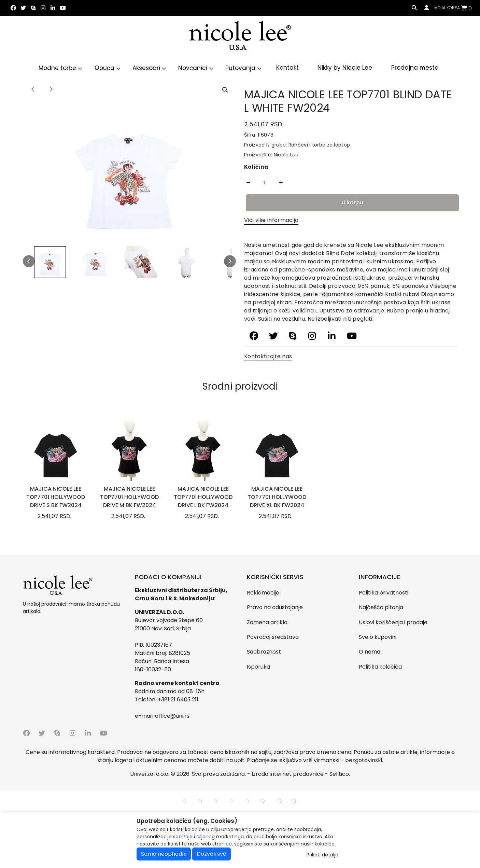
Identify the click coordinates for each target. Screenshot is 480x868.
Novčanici (196, 68)
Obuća (108, 68)
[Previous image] (33, 89)
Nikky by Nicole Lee (345, 68)
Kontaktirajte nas (268, 356)
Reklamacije (263, 593)
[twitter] (23, 8)
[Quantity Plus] (281, 183)
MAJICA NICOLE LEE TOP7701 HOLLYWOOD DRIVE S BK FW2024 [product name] (56, 497)
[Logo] (240, 37)
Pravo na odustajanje (275, 607)
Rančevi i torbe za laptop (318, 145)
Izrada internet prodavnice (288, 774)
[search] (414, 8)
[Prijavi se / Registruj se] (427, 8)
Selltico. (340, 774)
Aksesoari (149, 68)
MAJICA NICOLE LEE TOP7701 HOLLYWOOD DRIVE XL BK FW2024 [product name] (277, 497)
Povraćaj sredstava (273, 637)
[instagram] (43, 8)
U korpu (352, 202)
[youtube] (63, 8)
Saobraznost (264, 652)
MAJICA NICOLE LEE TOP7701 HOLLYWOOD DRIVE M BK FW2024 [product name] (129, 497)
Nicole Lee (286, 155)
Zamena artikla (267, 622)
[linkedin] (53, 8)
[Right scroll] (230, 261)
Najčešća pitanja (381, 607)
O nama (370, 652)
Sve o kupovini (378, 637)
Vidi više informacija (271, 220)
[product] (55, 448)
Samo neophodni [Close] (164, 854)
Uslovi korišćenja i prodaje (393, 622)
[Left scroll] (29, 261)
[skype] (33, 8)
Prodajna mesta (415, 68)
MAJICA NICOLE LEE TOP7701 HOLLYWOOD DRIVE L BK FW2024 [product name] (203, 497)
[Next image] (51, 89)
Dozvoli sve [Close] (211, 854)
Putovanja (243, 68)
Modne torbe (60, 68)
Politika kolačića (380, 667)
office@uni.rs (172, 716)
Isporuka (258, 667)
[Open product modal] (225, 90)
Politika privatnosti (384, 593)
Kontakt (287, 68)
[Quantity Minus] (248, 183)
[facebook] (13, 8)
